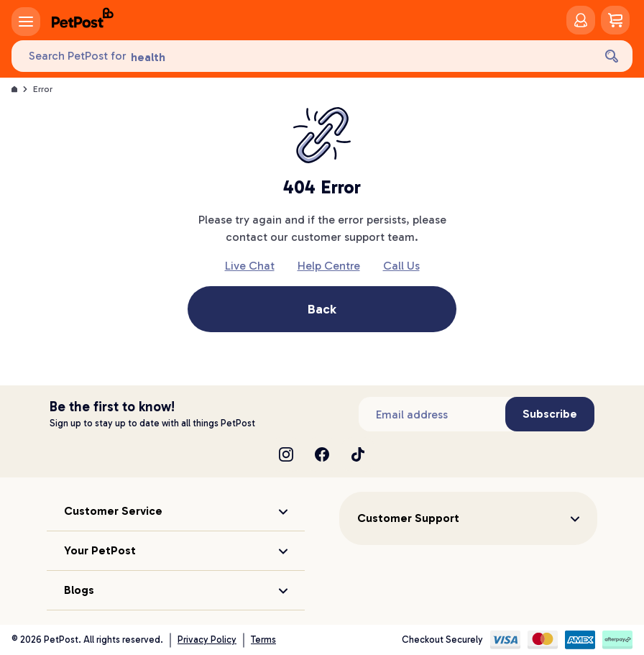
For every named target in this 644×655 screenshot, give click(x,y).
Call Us (401, 266)
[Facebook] (322, 454)
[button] (176, 511)
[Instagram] (286, 454)
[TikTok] (358, 454)
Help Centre (329, 266)
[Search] (612, 56)
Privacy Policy (207, 640)
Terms (263, 640)
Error (43, 89)
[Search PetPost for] (302, 56)
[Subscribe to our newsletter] (432, 414)
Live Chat (250, 266)
